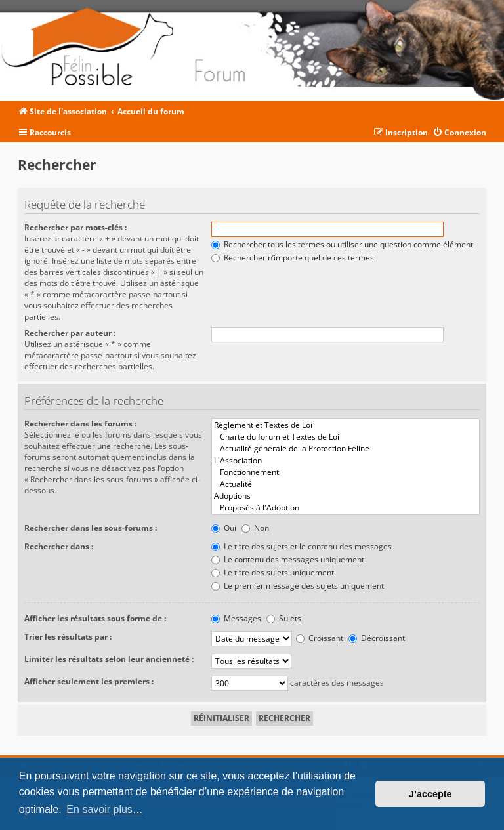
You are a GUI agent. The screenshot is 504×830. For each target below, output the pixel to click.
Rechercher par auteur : (70, 333)
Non (255, 528)
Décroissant (377, 638)
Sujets (284, 618)
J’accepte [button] (430, 794)
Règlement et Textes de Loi (346, 425)
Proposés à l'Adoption (346, 508)
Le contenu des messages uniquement (288, 559)
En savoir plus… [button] (105, 809)
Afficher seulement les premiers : (89, 681)
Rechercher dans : (59, 546)
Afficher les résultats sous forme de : (95, 618)
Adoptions (346, 496)
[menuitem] (459, 133)
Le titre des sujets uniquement (273, 572)
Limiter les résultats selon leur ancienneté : (109, 659)
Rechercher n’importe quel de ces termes (293, 258)
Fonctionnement (346, 472)
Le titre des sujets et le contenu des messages (302, 546)
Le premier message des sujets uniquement (298, 586)
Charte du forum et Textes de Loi (346, 437)
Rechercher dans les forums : (80, 424)
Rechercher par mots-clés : (75, 227)
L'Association (346, 461)
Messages (236, 618)
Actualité (346, 484)
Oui (224, 528)
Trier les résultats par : (68, 637)
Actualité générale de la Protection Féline (346, 449)
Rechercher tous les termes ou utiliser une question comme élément (342, 244)
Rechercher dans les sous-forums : (91, 528)
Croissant (320, 638)
